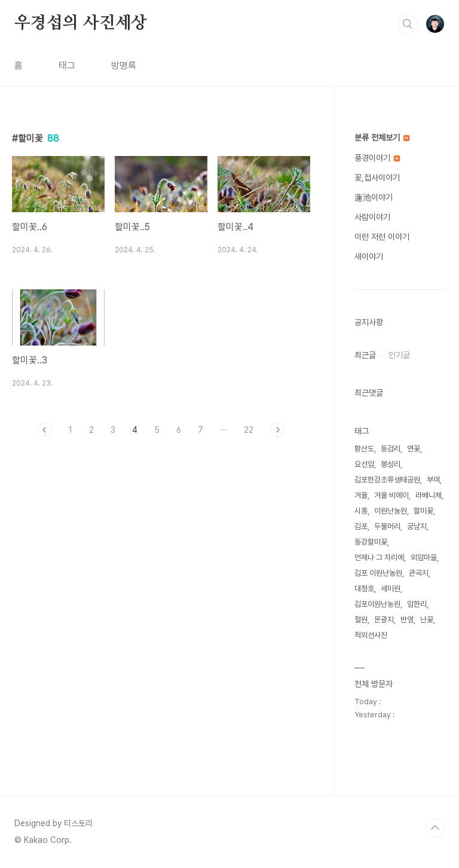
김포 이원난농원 (378, 573)
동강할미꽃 (371, 542)
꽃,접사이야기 (377, 178)
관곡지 (419, 573)
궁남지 (417, 526)
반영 (407, 620)
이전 (45, 430)
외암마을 (424, 557)
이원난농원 (391, 511)
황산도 (364, 449)
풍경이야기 (377, 158)
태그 (67, 65)
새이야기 (369, 256)
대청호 (364, 589)
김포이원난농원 (377, 604)
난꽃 (427, 620)
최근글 (365, 355)
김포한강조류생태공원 (387, 480)
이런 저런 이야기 (382, 237)
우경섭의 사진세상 (81, 23)
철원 (361, 620)
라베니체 (429, 495)
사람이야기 (372, 217)
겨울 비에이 (391, 495)
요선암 (364, 464)
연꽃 (414, 449)
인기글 (399, 355)
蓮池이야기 (374, 197)
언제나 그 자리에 (379, 557)
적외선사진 (371, 635)
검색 (408, 24)
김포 (361, 526)
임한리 (417, 604)
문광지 (384, 620)
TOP (435, 828)
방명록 (124, 65)
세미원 (391, 589)
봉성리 (391, 464)
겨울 (361, 495)
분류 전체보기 (382, 137)
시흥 (361, 511)
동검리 (391, 449)
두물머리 (387, 526)
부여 (433, 480)
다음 (277, 430)
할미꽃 (423, 511)
